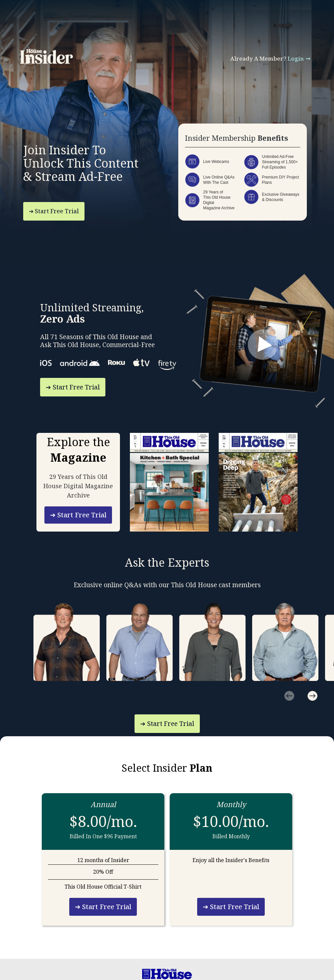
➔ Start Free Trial (54, 211)
